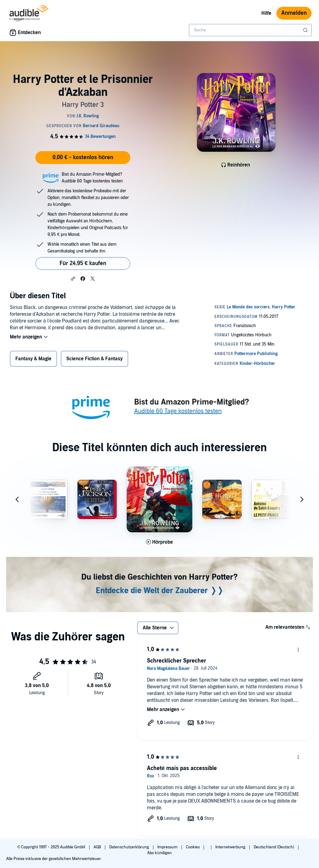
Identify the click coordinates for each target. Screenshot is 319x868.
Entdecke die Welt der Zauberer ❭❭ (160, 590)
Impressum (168, 847)
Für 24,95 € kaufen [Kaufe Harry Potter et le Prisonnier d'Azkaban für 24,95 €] (83, 263)
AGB (98, 847)
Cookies (193, 847)
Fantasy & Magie (33, 359)
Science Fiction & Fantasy (94, 359)
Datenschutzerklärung (130, 847)
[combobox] (250, 30)
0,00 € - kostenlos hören (83, 157)
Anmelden (294, 13)
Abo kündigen (159, 853)
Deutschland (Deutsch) (274, 847)
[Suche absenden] (306, 30)
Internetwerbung (231, 847)
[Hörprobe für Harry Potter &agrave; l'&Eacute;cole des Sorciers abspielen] (160, 542)
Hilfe (266, 13)
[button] (73, 278)
